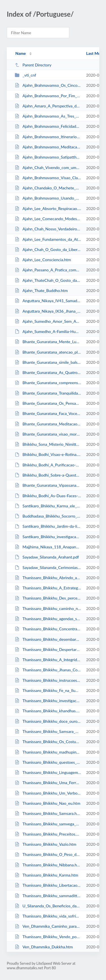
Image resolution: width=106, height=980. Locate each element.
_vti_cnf (25, 75)
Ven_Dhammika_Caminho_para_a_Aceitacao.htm (48, 926)
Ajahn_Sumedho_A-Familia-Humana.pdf (48, 331)
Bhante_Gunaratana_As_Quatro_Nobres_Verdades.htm (48, 372)
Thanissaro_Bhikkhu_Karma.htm (46, 875)
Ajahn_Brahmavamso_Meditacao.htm (48, 147)
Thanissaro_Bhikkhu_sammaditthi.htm (48, 896)
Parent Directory (33, 65)
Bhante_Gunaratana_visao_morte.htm (48, 434)
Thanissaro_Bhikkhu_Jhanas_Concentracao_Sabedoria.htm (48, 670)
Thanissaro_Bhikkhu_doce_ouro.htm (48, 721)
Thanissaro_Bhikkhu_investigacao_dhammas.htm (48, 701)
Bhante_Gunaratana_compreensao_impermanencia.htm (48, 383)
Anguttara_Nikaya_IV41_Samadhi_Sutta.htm (48, 301)
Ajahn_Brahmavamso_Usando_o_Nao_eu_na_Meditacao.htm (48, 198)
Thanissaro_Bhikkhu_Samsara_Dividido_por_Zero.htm (48, 731)
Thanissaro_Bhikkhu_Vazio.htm (46, 844)
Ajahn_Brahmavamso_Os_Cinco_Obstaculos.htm (48, 85)
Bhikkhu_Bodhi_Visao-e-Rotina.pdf (48, 454)
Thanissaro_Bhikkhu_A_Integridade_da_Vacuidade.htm (48, 660)
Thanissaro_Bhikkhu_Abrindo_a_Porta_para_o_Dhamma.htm (48, 578)
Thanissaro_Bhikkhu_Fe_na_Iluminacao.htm (48, 690)
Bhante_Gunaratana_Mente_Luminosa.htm (48, 342)
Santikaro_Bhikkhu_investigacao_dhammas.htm (48, 537)
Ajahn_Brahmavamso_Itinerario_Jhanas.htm (48, 137)
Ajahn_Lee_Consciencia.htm (43, 260)
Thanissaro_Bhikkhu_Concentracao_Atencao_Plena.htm (48, 629)
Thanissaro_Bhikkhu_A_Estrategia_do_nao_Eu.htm (48, 588)
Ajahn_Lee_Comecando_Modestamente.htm (48, 219)
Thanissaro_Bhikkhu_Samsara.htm (48, 813)
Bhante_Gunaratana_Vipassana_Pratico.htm (48, 485)
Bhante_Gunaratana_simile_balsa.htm (48, 362)
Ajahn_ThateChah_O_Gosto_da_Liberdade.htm (48, 280)
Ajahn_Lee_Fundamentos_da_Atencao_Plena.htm (48, 239)
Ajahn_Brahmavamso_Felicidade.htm (48, 126)
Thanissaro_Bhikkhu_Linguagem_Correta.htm (48, 772)
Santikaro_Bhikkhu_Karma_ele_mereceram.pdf (48, 506)
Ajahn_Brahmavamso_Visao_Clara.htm (48, 178)
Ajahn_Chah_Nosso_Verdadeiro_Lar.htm (48, 229)
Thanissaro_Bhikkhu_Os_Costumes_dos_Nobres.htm (48, 742)
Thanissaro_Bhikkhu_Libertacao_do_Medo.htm (48, 885)
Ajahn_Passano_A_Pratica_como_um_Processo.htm (48, 270)
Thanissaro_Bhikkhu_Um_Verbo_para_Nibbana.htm (48, 793)
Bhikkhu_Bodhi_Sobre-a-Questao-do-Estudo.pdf (48, 475)
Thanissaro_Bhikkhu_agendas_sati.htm (48, 619)
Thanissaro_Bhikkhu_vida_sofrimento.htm (48, 916)
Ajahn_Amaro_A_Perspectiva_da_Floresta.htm (48, 106)
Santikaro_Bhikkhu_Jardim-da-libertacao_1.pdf (48, 526)
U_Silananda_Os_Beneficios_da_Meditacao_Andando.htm (48, 906)
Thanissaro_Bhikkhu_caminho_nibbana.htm (48, 608)
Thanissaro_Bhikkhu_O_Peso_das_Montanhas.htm (48, 854)
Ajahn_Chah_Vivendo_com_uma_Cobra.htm (48, 167)
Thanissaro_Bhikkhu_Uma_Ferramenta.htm (48, 783)
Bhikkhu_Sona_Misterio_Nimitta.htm (48, 444)
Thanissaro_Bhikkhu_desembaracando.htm (48, 639)
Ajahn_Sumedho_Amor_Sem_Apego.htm (48, 321)
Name (20, 53)
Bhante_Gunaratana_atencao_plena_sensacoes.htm (48, 352)
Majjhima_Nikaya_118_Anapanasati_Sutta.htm (48, 547)
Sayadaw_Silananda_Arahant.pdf (47, 557)
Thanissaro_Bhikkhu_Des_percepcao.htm (48, 598)
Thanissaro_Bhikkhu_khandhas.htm (48, 711)
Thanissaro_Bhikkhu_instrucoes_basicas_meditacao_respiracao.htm (48, 680)
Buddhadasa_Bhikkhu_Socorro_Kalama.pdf (48, 516)
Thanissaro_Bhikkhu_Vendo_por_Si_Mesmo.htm (48, 937)
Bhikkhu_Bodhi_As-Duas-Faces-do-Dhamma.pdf (48, 496)
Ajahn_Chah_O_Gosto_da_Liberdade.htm (48, 249)
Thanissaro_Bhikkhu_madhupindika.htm (48, 752)
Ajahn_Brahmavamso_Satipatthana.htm (48, 157)
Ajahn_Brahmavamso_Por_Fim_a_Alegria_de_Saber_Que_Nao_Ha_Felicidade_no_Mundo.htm (48, 96)
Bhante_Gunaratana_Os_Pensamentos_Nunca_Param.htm (48, 403)
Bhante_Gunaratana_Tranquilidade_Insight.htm (48, 393)
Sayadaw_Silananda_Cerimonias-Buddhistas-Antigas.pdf (48, 567)
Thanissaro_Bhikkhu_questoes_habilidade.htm (48, 762)
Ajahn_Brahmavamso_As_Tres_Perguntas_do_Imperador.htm (48, 116)
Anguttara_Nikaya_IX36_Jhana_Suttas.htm (48, 311)
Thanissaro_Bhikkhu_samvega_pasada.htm (48, 824)
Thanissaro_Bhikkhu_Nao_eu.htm (47, 803)
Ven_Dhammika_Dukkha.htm (44, 947)
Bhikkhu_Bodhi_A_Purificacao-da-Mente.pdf (48, 465)
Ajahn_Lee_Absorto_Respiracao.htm (48, 208)
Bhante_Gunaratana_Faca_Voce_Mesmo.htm (48, 413)
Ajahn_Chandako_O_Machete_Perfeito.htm (48, 188)
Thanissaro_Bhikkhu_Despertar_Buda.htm (48, 649)
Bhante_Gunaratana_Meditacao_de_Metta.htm (48, 424)
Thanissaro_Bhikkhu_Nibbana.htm (48, 865)
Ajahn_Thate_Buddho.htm (41, 290)
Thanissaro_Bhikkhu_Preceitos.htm (48, 834)
